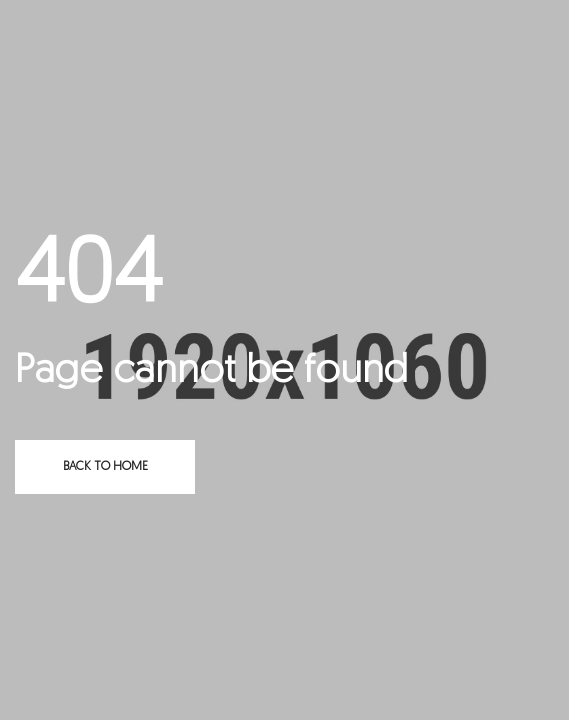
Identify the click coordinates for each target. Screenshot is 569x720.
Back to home (105, 467)
